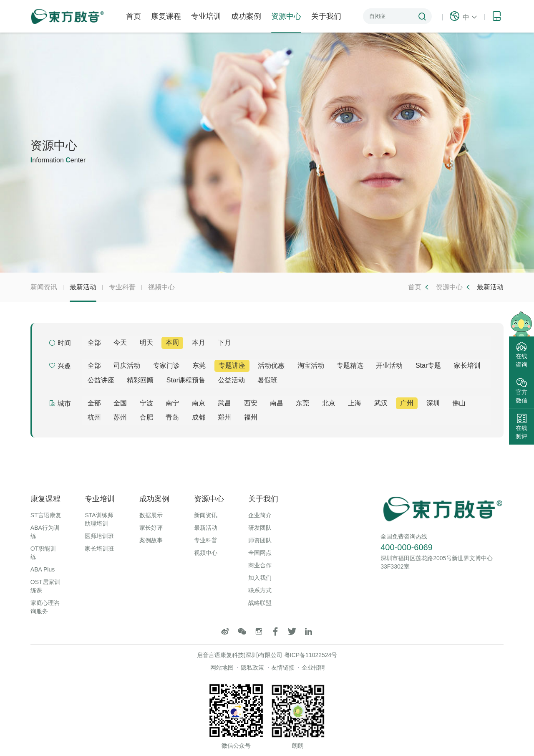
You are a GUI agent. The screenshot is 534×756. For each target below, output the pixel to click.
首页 (133, 16)
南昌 (277, 403)
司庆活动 (127, 365)
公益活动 (232, 380)
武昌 (224, 403)
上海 (355, 403)
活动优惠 (271, 365)
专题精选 (350, 365)
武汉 (381, 403)
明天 (146, 343)
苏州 (120, 417)
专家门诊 (166, 365)
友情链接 (283, 668)
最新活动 (83, 293)
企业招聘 (313, 668)
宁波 (146, 403)
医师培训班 (99, 536)
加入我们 (260, 578)
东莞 (199, 365)
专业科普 (122, 287)
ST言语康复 (46, 515)
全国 (120, 403)
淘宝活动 (311, 365)
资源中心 (286, 22)
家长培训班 (99, 549)
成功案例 (246, 16)
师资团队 (260, 540)
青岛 (172, 417)
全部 (94, 343)
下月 (224, 343)
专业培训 (206, 16)
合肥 (146, 417)
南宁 (172, 403)
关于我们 (326, 16)
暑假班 (267, 380)
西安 (251, 403)
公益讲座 (101, 380)
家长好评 (151, 528)
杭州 (94, 417)
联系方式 (260, 590)
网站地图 (222, 668)
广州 (407, 403)
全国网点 (260, 553)
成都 (199, 417)
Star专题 (428, 365)
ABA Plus (43, 569)
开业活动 (389, 365)
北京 (329, 403)
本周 (172, 343)
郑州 (224, 417)
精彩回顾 (140, 380)
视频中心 (161, 287)
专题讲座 (232, 365)
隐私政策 (252, 668)
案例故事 (151, 540)
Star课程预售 (186, 380)
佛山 (459, 403)
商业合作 (260, 565)
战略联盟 (260, 603)
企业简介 (260, 515)
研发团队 (260, 528)
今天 (120, 343)
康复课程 (166, 16)
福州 (251, 417)
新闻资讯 (44, 287)
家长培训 (467, 365)
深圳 (433, 403)
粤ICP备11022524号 (311, 655)
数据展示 (151, 515)
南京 (199, 403)
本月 (199, 343)
